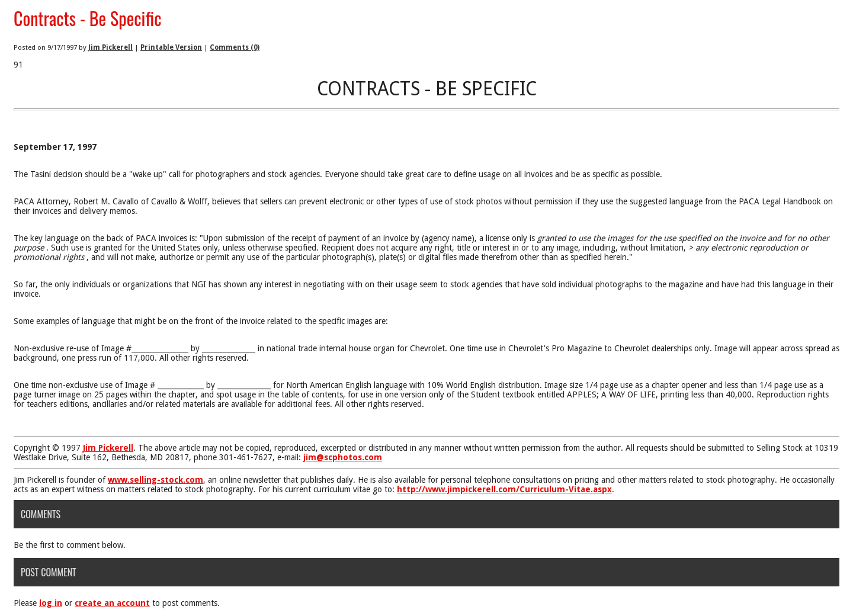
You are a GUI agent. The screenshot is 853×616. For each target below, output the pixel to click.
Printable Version (171, 47)
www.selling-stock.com (155, 480)
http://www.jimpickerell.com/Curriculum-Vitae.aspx (504, 489)
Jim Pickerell (110, 47)
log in (51, 603)
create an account (112, 603)
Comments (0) (235, 47)
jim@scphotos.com (343, 457)
